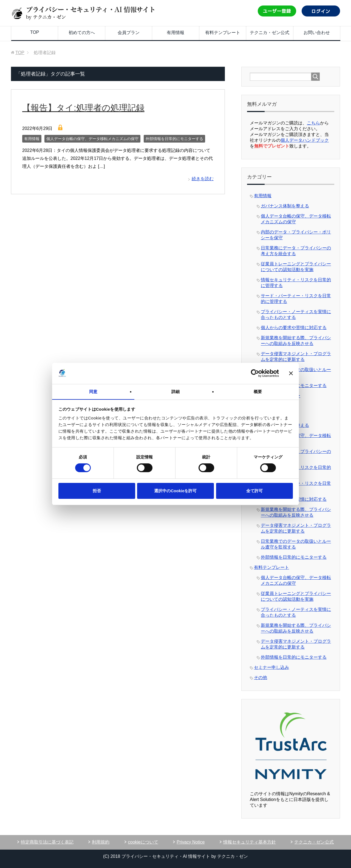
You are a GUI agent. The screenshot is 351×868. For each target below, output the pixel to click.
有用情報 (175, 33)
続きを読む (203, 179)
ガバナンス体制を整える (285, 206)
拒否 (97, 491)
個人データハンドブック (305, 140)
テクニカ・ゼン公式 (270, 33)
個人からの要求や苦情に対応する (294, 328)
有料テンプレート (223, 33)
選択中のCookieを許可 (175, 491)
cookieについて (143, 842)
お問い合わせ (317, 33)
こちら (313, 123)
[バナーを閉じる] (291, 373)
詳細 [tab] (175, 391)
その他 (261, 678)
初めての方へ (82, 33)
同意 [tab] (93, 391)
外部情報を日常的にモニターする (174, 139)
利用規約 (101, 842)
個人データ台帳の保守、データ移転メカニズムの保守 (92, 139)
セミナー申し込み (271, 667)
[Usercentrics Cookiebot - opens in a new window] (255, 373)
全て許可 (254, 491)
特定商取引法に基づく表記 (47, 842)
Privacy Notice (191, 842)
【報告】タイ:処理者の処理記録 (89, 107)
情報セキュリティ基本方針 (250, 842)
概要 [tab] (258, 391)
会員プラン (129, 33)
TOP (35, 32)
